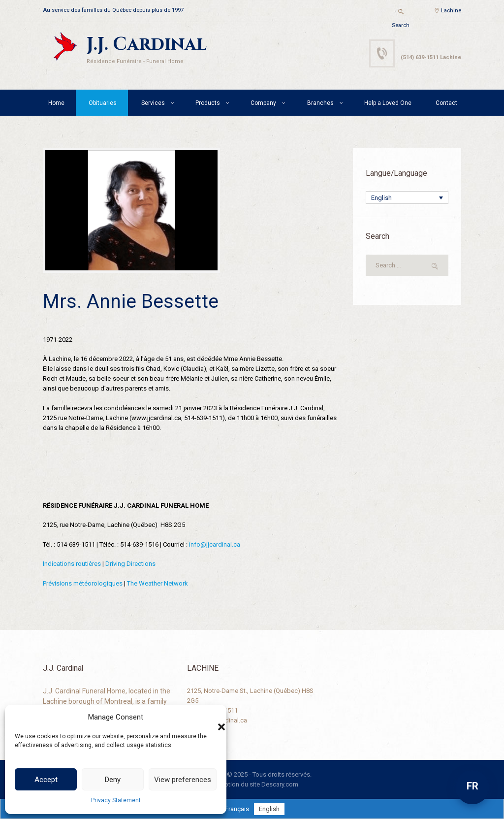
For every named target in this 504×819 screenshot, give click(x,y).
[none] (407, 197)
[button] (212, 717)
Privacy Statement (116, 800)
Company (263, 103)
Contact (446, 103)
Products (208, 103)
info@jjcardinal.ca (215, 544)
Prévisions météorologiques (83, 583)
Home (56, 103)
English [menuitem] (381, 198)
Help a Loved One (388, 103)
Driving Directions (130, 564)
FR (472, 786)
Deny (113, 780)
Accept (46, 780)
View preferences (183, 780)
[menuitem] (407, 197)
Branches (320, 103)
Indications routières (72, 564)
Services (153, 103)
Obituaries (103, 103)
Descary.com (280, 784)
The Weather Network (157, 583)
